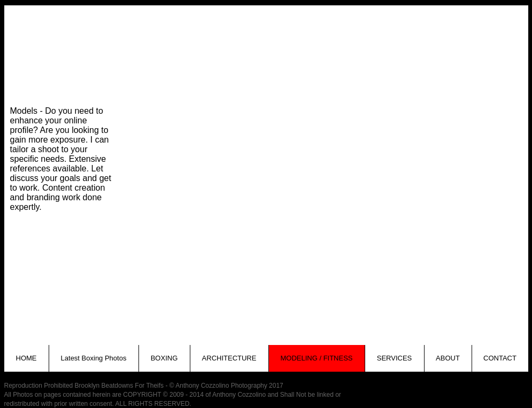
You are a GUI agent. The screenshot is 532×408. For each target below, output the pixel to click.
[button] (185, 67)
